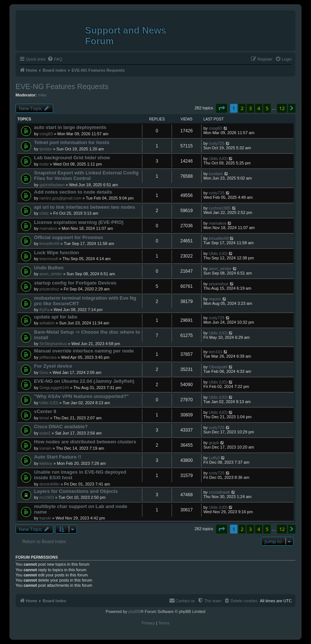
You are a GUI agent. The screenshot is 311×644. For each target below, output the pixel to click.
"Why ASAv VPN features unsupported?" (81, 396)
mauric (215, 299)
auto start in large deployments (70, 127)
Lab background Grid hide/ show (72, 158)
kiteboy (46, 463)
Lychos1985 (220, 208)
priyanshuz (49, 289)
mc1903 (47, 497)
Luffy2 (214, 458)
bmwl (44, 418)
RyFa (44, 310)
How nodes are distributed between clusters (85, 442)
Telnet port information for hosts (72, 142)
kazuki (45, 518)
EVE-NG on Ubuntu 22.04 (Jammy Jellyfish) (84, 381)
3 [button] (250, 108)
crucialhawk (219, 492)
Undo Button (49, 268)
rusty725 (217, 143)
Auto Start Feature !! (58, 457)
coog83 (46, 134)
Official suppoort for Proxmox (69, 237)
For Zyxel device (53, 366)
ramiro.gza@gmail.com (60, 198)
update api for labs (56, 317)
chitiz (44, 213)
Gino (44, 372)
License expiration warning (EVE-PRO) (79, 222)
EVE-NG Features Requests (62, 86)
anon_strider (51, 274)
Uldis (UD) (218, 159)
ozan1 (45, 433)
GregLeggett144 (54, 388)
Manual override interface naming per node (84, 351)
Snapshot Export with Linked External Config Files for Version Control (86, 176)
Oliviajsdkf (218, 367)
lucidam (216, 174)
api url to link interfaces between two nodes (84, 207)
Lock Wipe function (57, 253)
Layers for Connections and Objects (76, 491)
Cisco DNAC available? (61, 427)
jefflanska (48, 357)
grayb (214, 443)
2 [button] (242, 108)
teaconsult (49, 259)
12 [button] (282, 108)
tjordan (46, 149)
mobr (44, 164)
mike (42, 95)
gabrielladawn (52, 185)
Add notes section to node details (73, 192)
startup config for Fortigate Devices (75, 283)
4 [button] (259, 108)
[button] (222, 108)
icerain (45, 448)
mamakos (48, 228)
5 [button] (267, 108)
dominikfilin (50, 484)
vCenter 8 (45, 411)
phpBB (134, 611)
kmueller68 (50, 243)
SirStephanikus (53, 344)
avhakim (47, 323)
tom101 (216, 352)
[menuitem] (55, 59)
